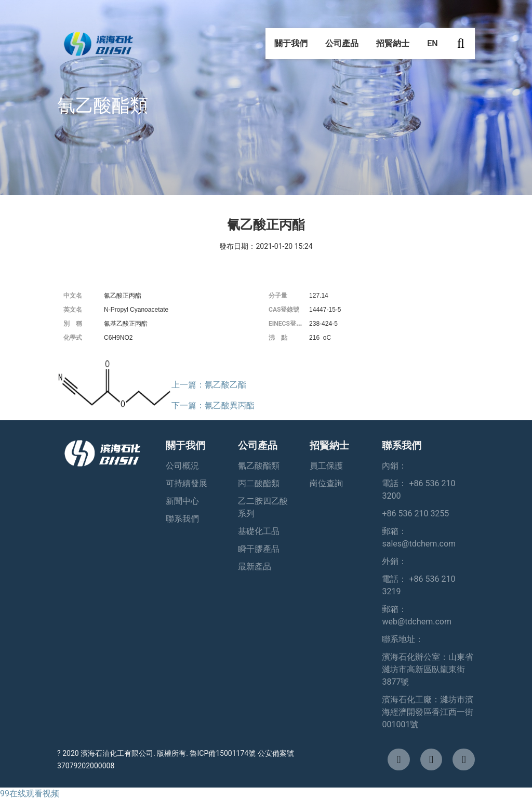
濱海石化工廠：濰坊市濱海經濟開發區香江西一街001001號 (428, 712)
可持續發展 (187, 483)
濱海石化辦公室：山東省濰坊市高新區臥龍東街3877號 (428, 669)
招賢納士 (393, 46)
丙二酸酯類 (259, 483)
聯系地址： (403, 639)
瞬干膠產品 (259, 549)
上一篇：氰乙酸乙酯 (209, 385)
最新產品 (255, 566)
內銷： (394, 466)
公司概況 (182, 466)
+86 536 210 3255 (415, 514)
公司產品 (342, 46)
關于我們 (291, 46)
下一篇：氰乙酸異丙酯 (213, 405)
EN (432, 46)
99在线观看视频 (30, 794)
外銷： (394, 561)
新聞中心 (182, 501)
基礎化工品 (259, 531)
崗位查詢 (326, 483)
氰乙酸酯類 (259, 466)
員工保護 (326, 466)
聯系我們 (182, 519)
